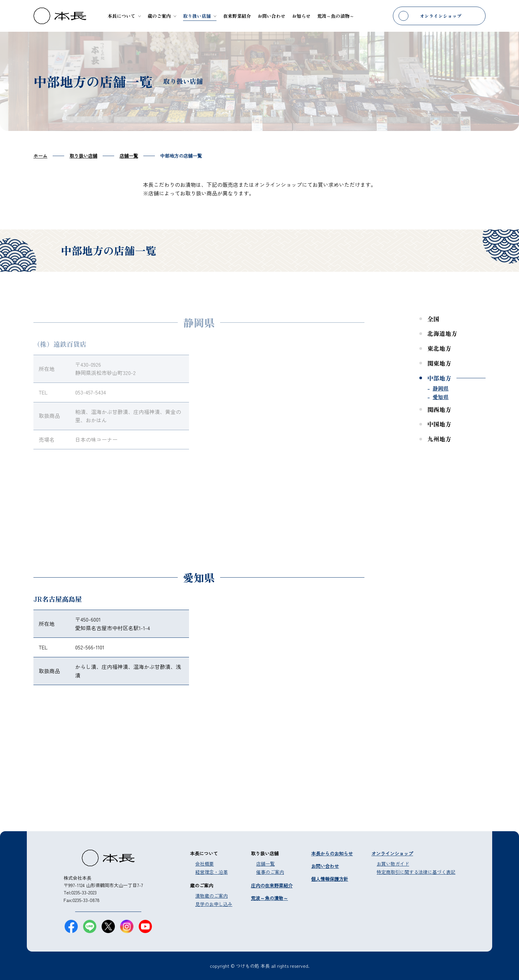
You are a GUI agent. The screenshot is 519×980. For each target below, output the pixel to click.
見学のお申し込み (214, 904)
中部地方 (439, 378)
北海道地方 (442, 333)
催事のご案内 (270, 872)
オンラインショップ (441, 16)
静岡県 (441, 388)
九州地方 (439, 439)
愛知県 (441, 397)
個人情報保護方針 (330, 879)
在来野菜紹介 (237, 16)
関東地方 (439, 363)
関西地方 (439, 409)
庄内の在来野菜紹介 (272, 885)
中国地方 (439, 424)
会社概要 (205, 864)
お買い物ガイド (393, 864)
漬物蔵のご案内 (212, 896)
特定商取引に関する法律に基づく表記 (416, 872)
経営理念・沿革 (212, 872)
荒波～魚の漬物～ (336, 16)
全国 (433, 319)
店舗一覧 (265, 864)
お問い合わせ (271, 16)
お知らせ (301, 16)
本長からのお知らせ (332, 853)
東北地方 (439, 348)
